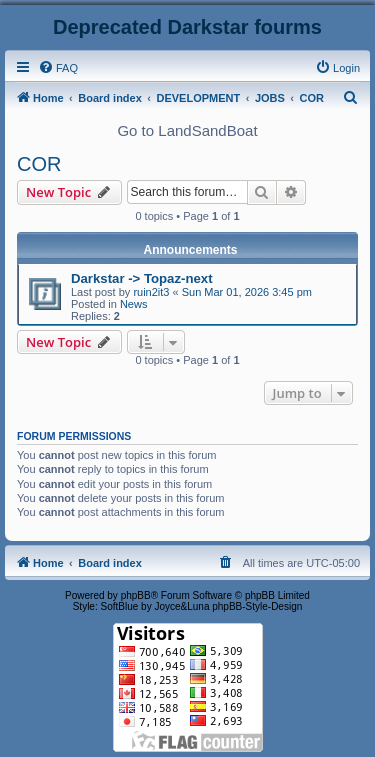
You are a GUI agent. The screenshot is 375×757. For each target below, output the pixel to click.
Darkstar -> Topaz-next (142, 278)
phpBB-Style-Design (257, 606)
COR (39, 164)
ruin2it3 (151, 292)
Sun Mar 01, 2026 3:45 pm (247, 292)
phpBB (136, 595)
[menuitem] (58, 68)
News (134, 304)
